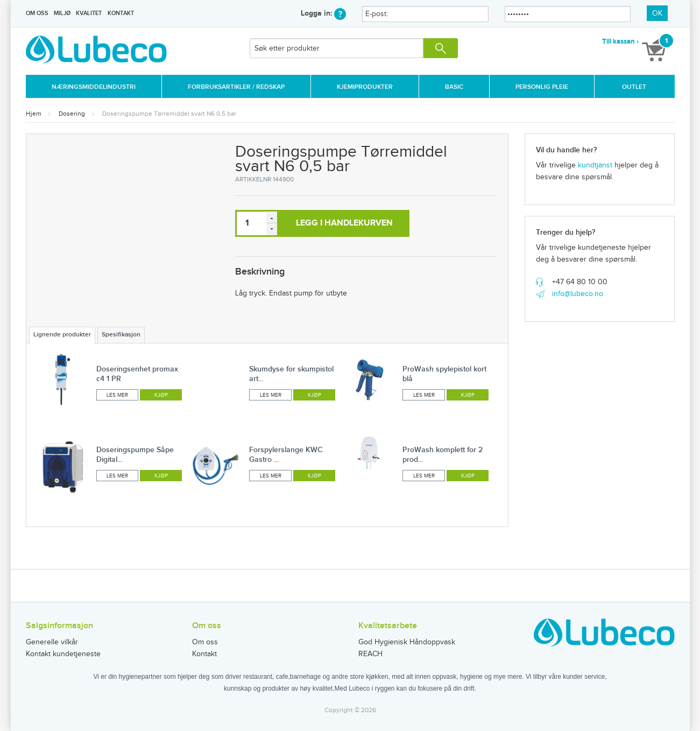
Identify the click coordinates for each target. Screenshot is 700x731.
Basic (454, 87)
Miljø (62, 13)
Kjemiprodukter (365, 87)
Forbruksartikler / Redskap (236, 87)
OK (657, 13)
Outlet (634, 87)
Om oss (37, 13)
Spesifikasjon (121, 335)
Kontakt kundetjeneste (63, 654)
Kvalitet (89, 13)
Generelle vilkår (52, 642)
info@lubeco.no (578, 294)
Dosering (72, 114)
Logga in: (323, 13)
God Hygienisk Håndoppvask (407, 642)
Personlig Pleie (542, 87)
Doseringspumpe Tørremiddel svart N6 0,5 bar (169, 114)
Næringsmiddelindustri (94, 87)
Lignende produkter (62, 335)
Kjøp (161, 395)
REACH (370, 654)
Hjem (34, 114)
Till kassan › (620, 41)
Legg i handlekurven (344, 223)
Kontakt (121, 13)
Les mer (117, 395)
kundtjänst (595, 165)
